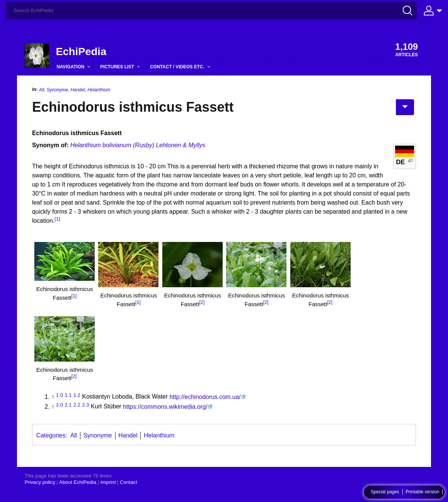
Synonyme (58, 90)
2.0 (60, 404)
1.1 (69, 395)
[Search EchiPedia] (211, 11)
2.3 (85, 404)
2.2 (77, 404)
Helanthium (99, 90)
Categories (51, 435)
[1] (57, 219)
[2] (202, 302)
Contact (129, 482)
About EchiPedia (78, 482)
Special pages (385, 492)
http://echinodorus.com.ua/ (205, 397)
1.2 (77, 395)
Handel (78, 90)
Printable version (423, 492)
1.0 (60, 395)
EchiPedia (81, 52)
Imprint (108, 482)
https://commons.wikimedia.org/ (165, 407)
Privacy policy (40, 482)
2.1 (69, 404)
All (42, 90)
